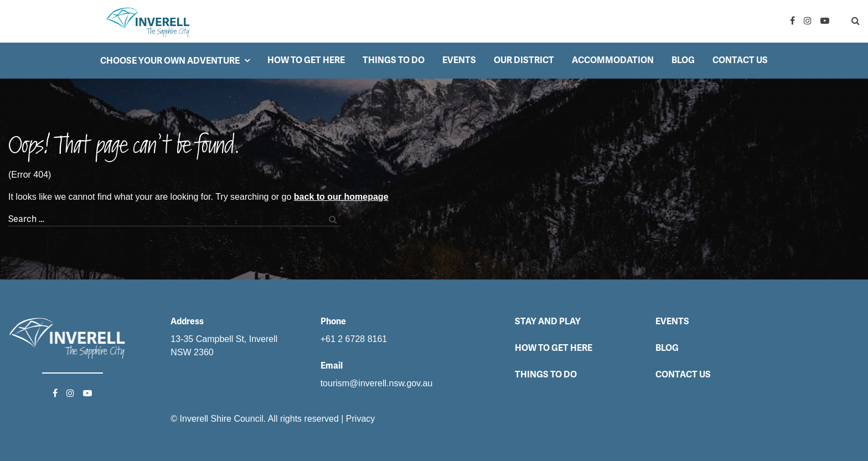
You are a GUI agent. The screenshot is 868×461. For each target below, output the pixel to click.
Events (459, 60)
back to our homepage (341, 197)
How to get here (306, 60)
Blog (683, 60)
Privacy (360, 419)
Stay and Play (548, 321)
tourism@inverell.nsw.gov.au (377, 383)
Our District (524, 60)
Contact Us (740, 60)
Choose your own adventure (170, 61)
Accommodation (613, 60)
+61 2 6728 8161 (354, 339)
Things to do (394, 60)
